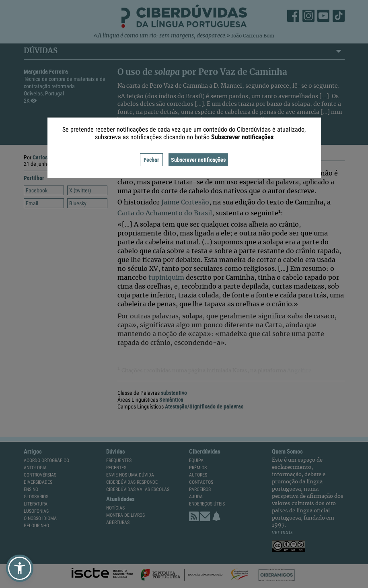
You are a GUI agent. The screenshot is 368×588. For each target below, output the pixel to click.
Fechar (151, 160)
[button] (20, 568)
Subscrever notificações (198, 160)
